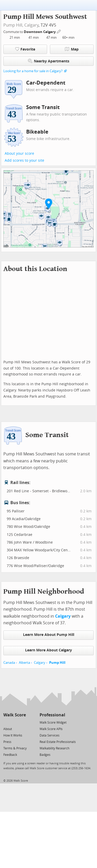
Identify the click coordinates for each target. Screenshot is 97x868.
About (8, 729)
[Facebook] (14, 722)
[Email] (22, 722)
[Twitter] (6, 722)
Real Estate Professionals (58, 742)
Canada (9, 663)
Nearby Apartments (49, 61)
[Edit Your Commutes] (59, 31)
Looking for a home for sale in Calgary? (33, 71)
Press (7, 742)
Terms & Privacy (15, 748)
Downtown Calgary (40, 32)
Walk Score (15, 715)
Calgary (31, 25)
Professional (52, 715)
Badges (45, 755)
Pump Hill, (13, 25)
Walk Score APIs (51, 729)
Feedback (10, 755)
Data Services (50, 735)
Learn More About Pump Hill (49, 635)
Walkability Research (54, 748)
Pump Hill (57, 663)
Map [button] (72, 49)
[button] (49, 203)
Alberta (24, 663)
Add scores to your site (24, 161)
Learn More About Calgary (48, 650)
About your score (19, 154)
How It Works (13, 735)
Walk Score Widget (53, 723)
